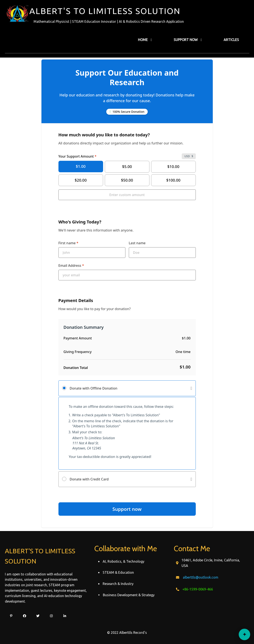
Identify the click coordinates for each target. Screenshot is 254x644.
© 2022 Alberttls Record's (127, 633)
